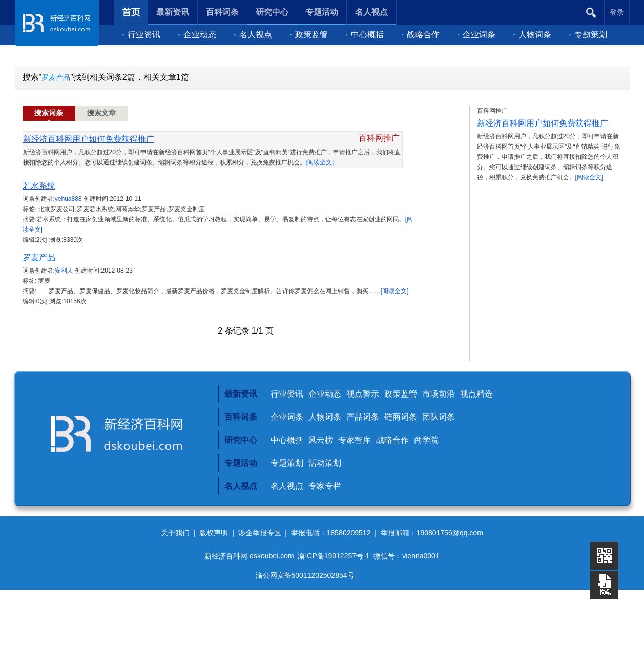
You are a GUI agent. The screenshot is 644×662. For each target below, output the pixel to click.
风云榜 (321, 440)
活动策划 (325, 463)
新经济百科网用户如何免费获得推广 (89, 139)
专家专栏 (325, 486)
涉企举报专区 (260, 533)
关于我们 (175, 533)
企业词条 (476, 35)
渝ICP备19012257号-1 (334, 556)
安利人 (64, 271)
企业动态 (197, 35)
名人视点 (253, 35)
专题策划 (588, 35)
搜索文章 (101, 113)
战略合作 (421, 35)
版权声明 (214, 533)
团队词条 (439, 417)
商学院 (426, 440)
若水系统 (39, 186)
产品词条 (363, 417)
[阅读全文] (320, 162)
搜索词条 (49, 113)
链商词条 (401, 417)
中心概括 (365, 35)
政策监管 (309, 35)
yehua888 (68, 199)
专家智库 (355, 440)
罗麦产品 (56, 77)
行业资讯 (141, 35)
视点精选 (476, 394)
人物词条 (532, 35)
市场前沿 (439, 394)
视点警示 (363, 394)
